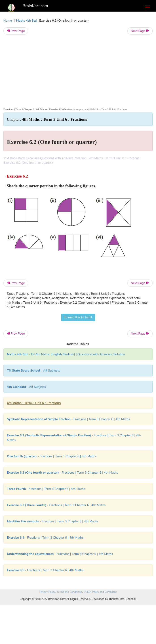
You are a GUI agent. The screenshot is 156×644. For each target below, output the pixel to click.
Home (8, 21)
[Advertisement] (78, 70)
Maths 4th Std (26, 21)
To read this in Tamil (78, 317)
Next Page (140, 31)
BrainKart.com (35, 6)
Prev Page (16, 31)
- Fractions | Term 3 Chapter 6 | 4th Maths (68, 419)
